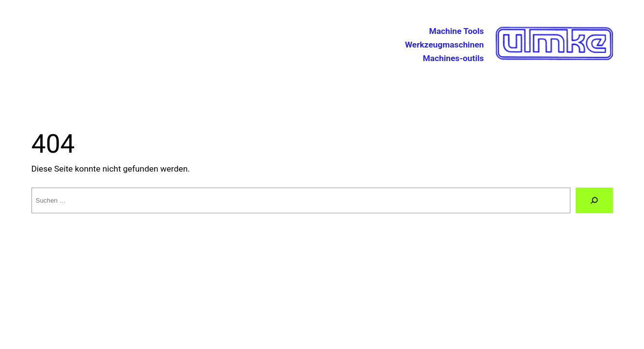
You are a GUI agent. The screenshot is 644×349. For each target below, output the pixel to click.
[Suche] (594, 200)
